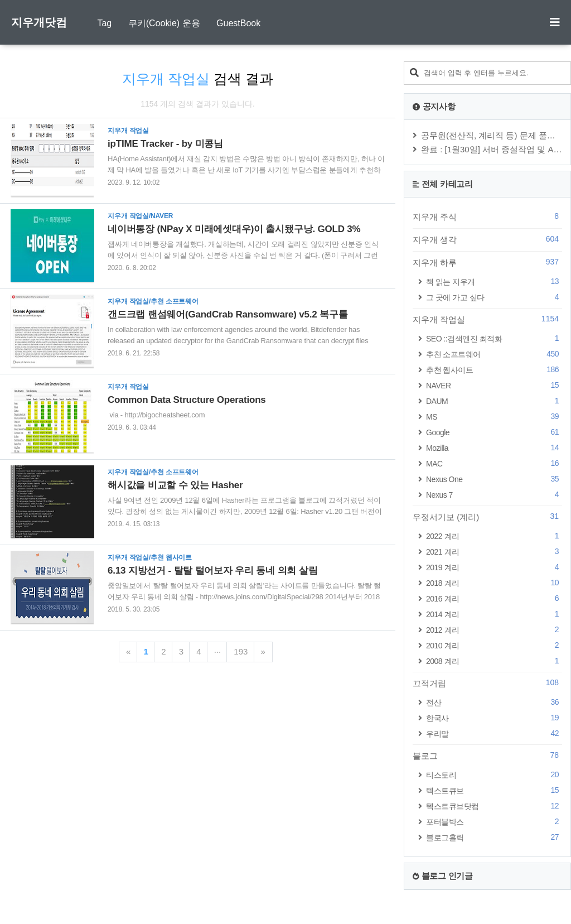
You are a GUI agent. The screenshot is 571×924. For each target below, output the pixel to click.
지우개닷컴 (39, 22)
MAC (494, 463)
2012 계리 (494, 630)
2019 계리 (494, 567)
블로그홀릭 (494, 837)
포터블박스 (494, 822)
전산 (494, 702)
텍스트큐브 (494, 790)
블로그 (487, 755)
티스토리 (494, 775)
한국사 (494, 718)
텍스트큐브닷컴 (494, 806)
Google (494, 432)
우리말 (494, 733)
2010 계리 (494, 645)
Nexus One (494, 479)
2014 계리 (494, 614)
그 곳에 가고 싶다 (494, 297)
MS (494, 417)
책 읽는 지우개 (494, 281)
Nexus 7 (494, 495)
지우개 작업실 (487, 319)
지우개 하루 (487, 262)
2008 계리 (494, 661)
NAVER (494, 385)
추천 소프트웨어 (494, 354)
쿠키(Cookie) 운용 (164, 23)
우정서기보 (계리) (487, 517)
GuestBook (238, 23)
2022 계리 (494, 536)
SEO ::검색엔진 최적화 (494, 338)
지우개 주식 (487, 216)
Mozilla (494, 448)
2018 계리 (494, 583)
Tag (104, 23)
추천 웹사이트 (494, 370)
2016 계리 (494, 598)
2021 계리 (494, 552)
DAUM (494, 401)
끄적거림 (487, 683)
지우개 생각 (487, 239)
